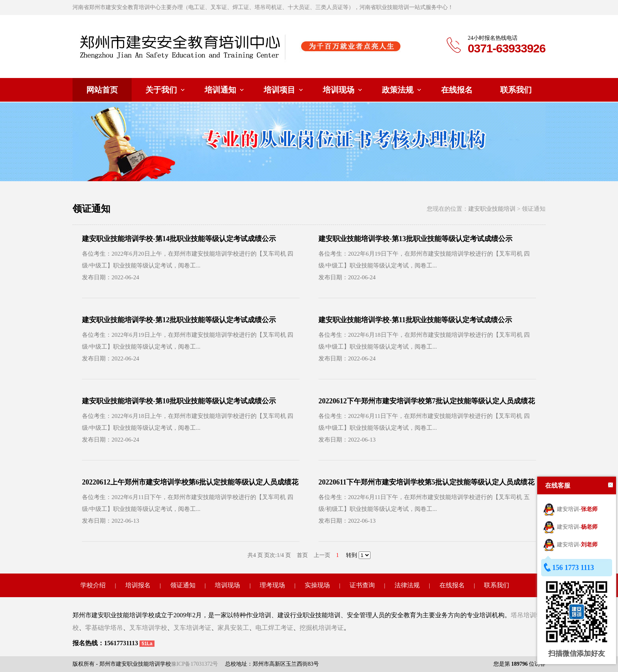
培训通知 (220, 90)
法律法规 (407, 585)
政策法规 (398, 90)
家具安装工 (233, 628)
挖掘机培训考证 (322, 628)
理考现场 (272, 585)
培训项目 (279, 90)
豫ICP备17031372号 (195, 664)
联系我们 (516, 90)
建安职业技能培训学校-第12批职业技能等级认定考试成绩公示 (179, 320)
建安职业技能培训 (492, 209)
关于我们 (161, 90)
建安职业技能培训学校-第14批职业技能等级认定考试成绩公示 (179, 239)
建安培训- (570, 509)
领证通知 (183, 585)
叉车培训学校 (148, 628)
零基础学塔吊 (104, 628)
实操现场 (317, 585)
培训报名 (138, 585)
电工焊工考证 (274, 628)
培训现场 (339, 90)
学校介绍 (93, 585)
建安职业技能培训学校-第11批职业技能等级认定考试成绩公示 (415, 320)
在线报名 (457, 90)
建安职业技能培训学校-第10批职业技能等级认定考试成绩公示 (179, 401)
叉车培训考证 (192, 628)
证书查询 (362, 585)
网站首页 (102, 90)
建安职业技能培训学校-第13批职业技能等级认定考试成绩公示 (415, 239)
